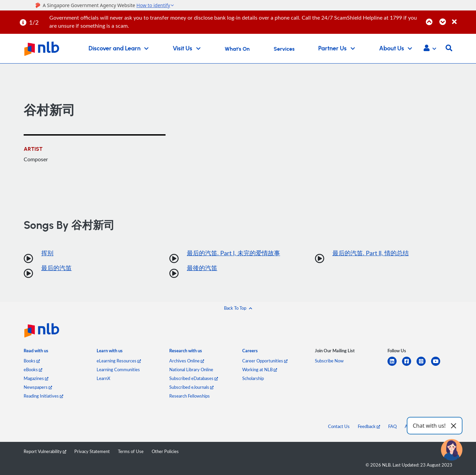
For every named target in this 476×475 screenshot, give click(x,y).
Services (284, 49)
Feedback (369, 426)
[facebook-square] (409, 365)
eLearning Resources (119, 361)
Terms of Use (131, 451)
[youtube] (438, 365)
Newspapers (38, 387)
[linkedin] (395, 365)
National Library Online (191, 370)
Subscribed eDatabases (194, 378)
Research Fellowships (190, 396)
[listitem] (36, 352)
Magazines (36, 378)
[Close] (463, 18)
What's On (237, 49)
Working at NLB (260, 370)
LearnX (103, 378)
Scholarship (253, 378)
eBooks (33, 370)
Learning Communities (118, 370)
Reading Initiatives (43, 396)
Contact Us (339, 426)
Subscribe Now (329, 361)
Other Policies (165, 451)
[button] (430, 49)
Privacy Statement (92, 451)
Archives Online (187, 361)
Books (32, 361)
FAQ (392, 426)
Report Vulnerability (45, 451)
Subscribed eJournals (191, 387)
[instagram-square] (424, 365)
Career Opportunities (265, 361)
